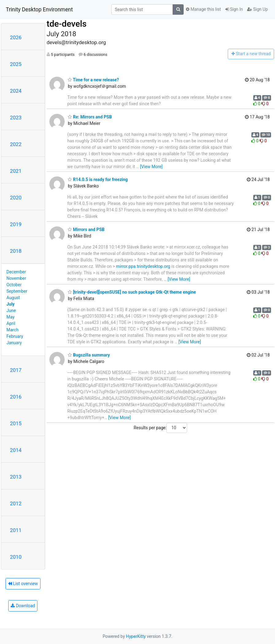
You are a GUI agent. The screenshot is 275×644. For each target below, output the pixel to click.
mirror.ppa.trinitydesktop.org (143, 266)
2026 (16, 37)
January (14, 343)
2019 (16, 224)
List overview (23, 584)
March (13, 330)
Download (23, 606)
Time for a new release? (93, 80)
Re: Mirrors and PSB (90, 117)
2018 (16, 251)
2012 (16, 503)
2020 (16, 198)
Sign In (234, 9)
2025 (16, 64)
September (17, 291)
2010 (16, 557)
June (11, 310)
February (15, 336)
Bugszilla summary (89, 355)
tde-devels (67, 24)
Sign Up (257, 9)
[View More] (151, 167)
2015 (16, 423)
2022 (16, 144)
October (14, 285)
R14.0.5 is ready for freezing (98, 179)
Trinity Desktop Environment (39, 10)
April (11, 323)
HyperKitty (136, 636)
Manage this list (203, 9)
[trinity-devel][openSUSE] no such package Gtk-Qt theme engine (132, 292)
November (16, 278)
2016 (16, 397)
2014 (16, 450)
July (10, 304)
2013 (16, 477)
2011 (16, 530)
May (10, 317)
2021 (16, 171)
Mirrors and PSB (86, 229)
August (13, 298)
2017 (16, 370)
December (16, 272)
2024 (16, 91)
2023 (16, 118)
